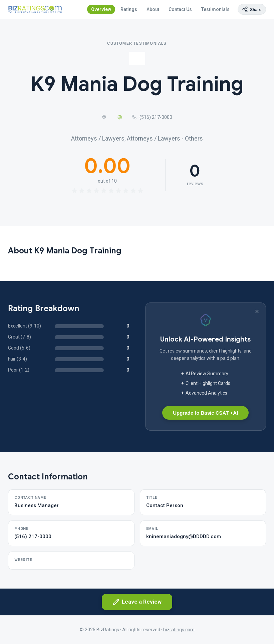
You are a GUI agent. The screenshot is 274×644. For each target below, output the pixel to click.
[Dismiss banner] (257, 311)
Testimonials (215, 9)
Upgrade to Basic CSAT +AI (205, 413)
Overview (101, 9)
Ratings (129, 9)
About (153, 9)
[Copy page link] (252, 9)
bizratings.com (179, 630)
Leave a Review (137, 602)
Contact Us (180, 9)
